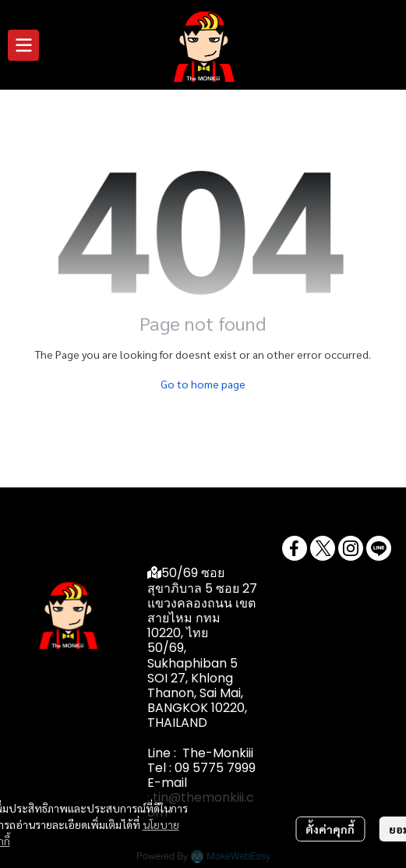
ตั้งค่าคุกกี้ (330, 829)
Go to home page (203, 384)
